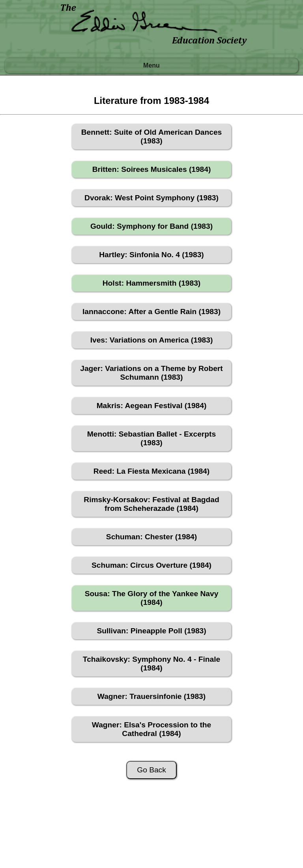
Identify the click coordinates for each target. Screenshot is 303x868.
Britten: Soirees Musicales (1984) (152, 169)
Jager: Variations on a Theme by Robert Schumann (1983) (151, 373)
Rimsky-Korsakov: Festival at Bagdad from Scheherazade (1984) (151, 504)
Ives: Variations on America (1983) (152, 340)
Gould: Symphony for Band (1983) (151, 226)
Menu (151, 65)
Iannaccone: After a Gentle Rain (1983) (151, 312)
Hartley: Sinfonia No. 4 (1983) (151, 255)
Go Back (151, 770)
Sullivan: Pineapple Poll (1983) (151, 631)
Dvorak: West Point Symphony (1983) (151, 198)
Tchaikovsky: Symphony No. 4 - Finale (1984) (151, 664)
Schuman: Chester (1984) (151, 537)
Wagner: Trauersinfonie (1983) (151, 696)
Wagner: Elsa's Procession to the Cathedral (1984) (151, 729)
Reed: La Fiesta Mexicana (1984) (151, 471)
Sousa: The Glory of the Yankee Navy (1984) (152, 598)
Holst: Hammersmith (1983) (151, 283)
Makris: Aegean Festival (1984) (152, 406)
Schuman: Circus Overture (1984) (151, 565)
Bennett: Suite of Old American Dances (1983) (151, 137)
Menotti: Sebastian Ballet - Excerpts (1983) (151, 438)
